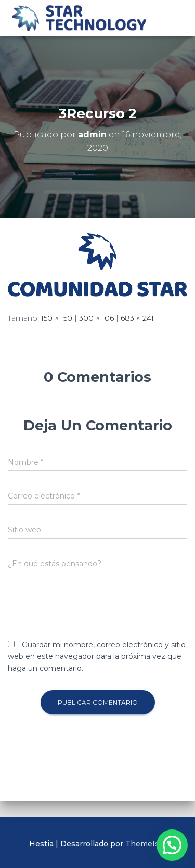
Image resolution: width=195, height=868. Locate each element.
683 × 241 (137, 318)
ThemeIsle (146, 844)
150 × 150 (57, 318)
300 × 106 (96, 318)
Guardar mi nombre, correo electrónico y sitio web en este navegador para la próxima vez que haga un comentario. (97, 656)
